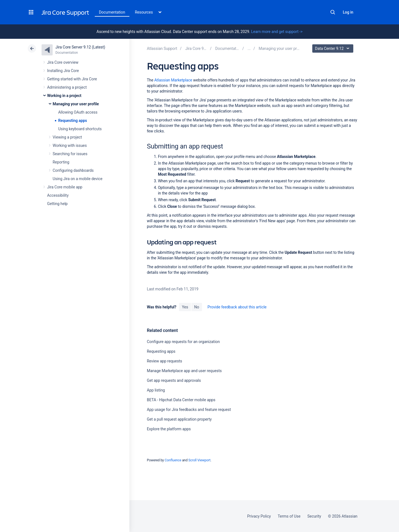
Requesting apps (73, 121)
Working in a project (64, 96)
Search (333, 12)
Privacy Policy (259, 516)
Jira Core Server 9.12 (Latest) (80, 47)
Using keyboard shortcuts (80, 129)
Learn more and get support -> (277, 32)
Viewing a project (67, 137)
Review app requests (164, 361)
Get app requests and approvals (174, 380)
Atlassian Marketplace (173, 80)
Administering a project (67, 87)
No (197, 307)
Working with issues (70, 145)
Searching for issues (70, 154)
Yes (185, 307)
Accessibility (58, 195)
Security (314, 516)
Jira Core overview (63, 62)
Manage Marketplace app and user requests (184, 371)
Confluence (173, 460)
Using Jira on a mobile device (78, 179)
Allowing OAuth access (78, 112)
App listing (156, 390)
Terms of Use (289, 516)
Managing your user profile (76, 104)
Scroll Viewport (199, 460)
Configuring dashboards (73, 170)
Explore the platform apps (169, 429)
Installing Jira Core (63, 71)
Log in (348, 12)
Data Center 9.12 (333, 48)
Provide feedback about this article (237, 307)
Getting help (57, 204)
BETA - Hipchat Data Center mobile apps (181, 400)
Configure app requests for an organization (183, 342)
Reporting (61, 162)
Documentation (112, 12)
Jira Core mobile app (65, 187)
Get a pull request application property (179, 419)
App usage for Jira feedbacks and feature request (189, 410)
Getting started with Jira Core (72, 79)
